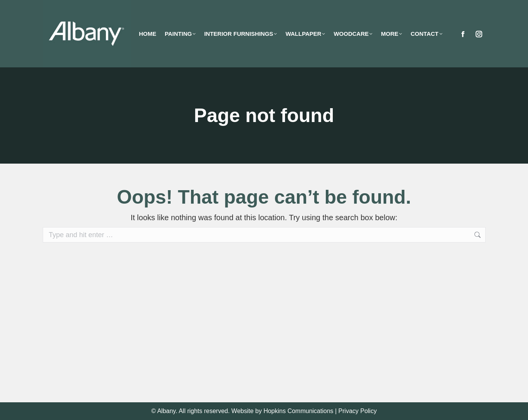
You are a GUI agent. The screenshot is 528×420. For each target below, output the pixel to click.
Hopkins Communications (298, 411)
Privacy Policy (358, 411)
